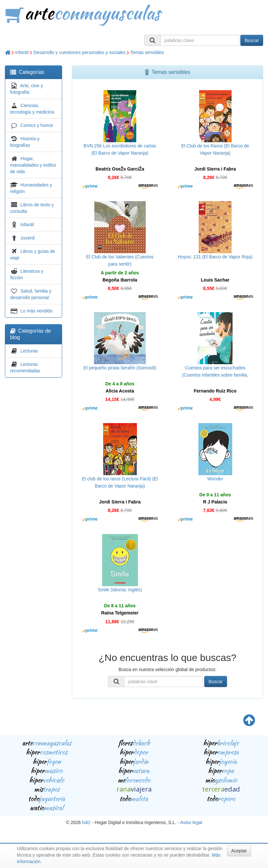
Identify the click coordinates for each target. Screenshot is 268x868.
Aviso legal (191, 822)
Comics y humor (37, 125)
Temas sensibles (147, 52)
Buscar (252, 40)
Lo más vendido (37, 311)
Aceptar (239, 851)
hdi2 (86, 822)
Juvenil (28, 238)
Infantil (22, 52)
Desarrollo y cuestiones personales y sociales (80, 52)
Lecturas (29, 351)
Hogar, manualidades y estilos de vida (33, 165)
